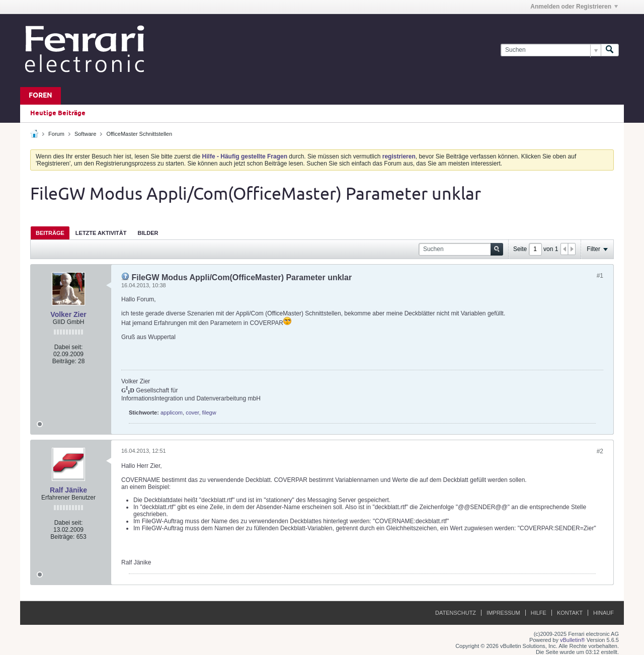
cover (192, 413)
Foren (41, 96)
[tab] (50, 233)
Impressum (503, 613)
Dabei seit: (69, 347)
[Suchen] (551, 50)
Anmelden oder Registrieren (574, 7)
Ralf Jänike (68, 490)
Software (85, 134)
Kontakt (570, 613)
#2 (600, 451)
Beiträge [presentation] (50, 233)
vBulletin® (573, 640)
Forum (56, 134)
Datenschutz (456, 613)
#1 (600, 276)
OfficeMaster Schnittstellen (139, 134)
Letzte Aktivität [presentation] (101, 233)
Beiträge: (64, 361)
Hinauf (603, 613)
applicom (172, 413)
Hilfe (539, 613)
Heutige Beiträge (58, 113)
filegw (209, 413)
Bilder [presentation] (148, 233)
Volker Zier (68, 314)
